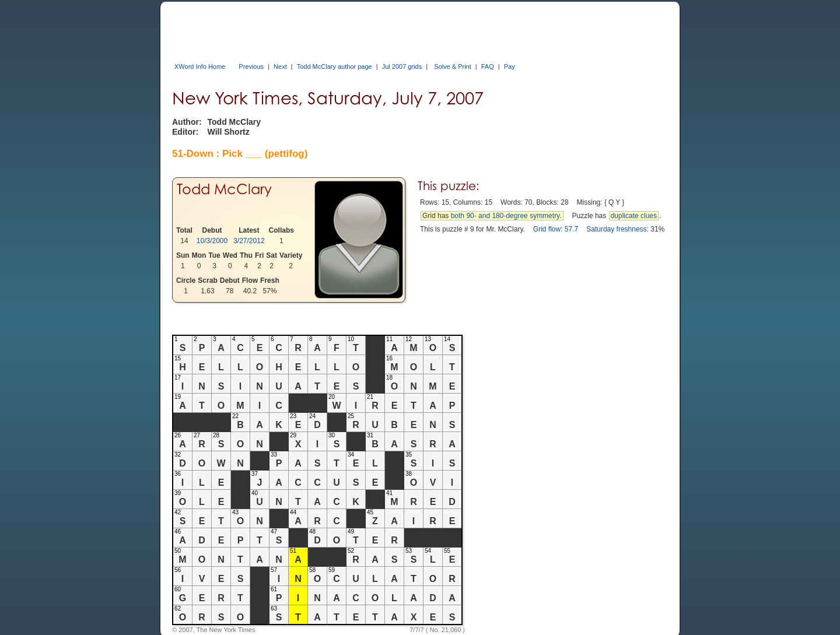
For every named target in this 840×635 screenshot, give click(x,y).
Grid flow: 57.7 (556, 229)
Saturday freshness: (617, 229)
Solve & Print (453, 66)
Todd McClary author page (335, 66)
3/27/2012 (249, 241)
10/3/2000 (212, 241)
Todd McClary (224, 189)
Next (280, 66)
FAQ (488, 66)
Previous (251, 66)
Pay (510, 66)
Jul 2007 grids (402, 66)
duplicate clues (634, 216)
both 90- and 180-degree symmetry (505, 216)
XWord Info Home (200, 66)
